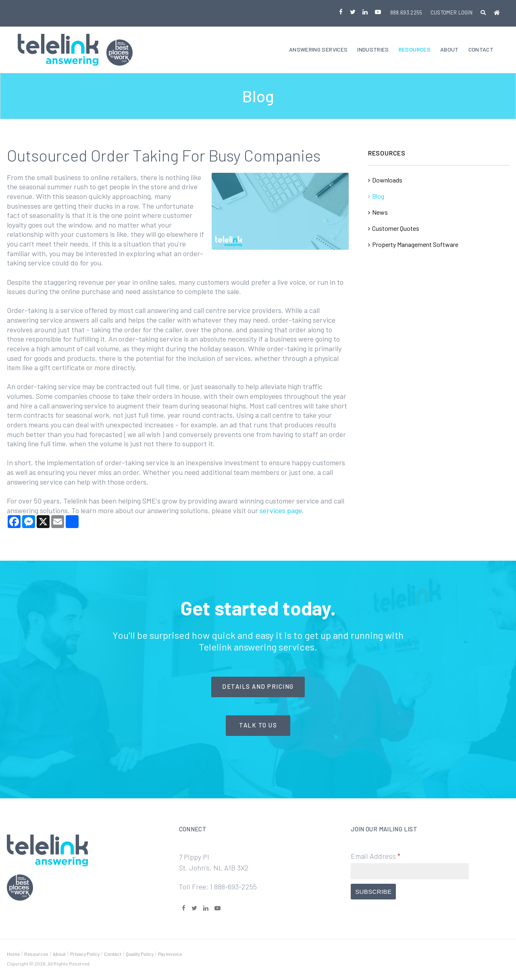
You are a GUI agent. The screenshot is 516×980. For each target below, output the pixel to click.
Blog (378, 197)
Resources (415, 50)
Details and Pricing (258, 688)
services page (281, 511)
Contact (481, 50)
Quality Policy (140, 955)
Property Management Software (415, 245)
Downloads (387, 181)
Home (13, 955)
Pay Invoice (170, 955)
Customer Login (452, 12)
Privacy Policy (85, 955)
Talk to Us (258, 726)
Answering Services (318, 50)
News (380, 213)
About (449, 50)
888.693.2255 (406, 12)
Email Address (376, 857)
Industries (373, 50)
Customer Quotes (396, 229)
